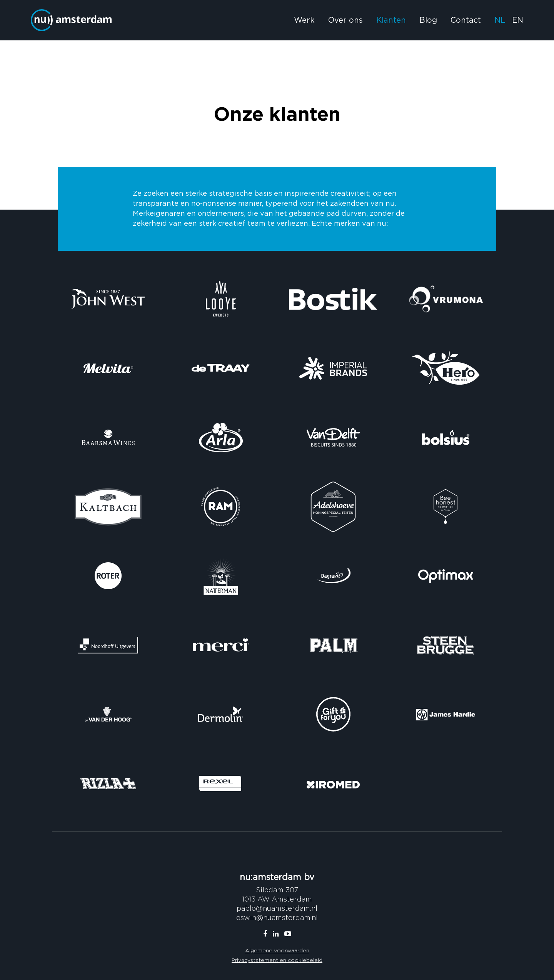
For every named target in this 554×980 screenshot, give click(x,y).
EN (518, 20)
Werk (304, 20)
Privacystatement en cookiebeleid (277, 960)
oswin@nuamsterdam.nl (277, 917)
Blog (428, 20)
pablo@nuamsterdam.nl (277, 908)
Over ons (345, 20)
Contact (466, 20)
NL (500, 20)
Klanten (391, 20)
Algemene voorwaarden (277, 950)
